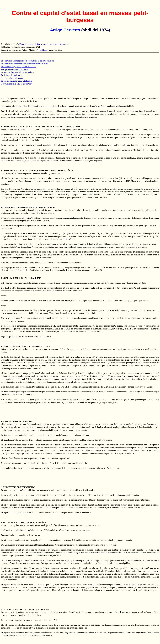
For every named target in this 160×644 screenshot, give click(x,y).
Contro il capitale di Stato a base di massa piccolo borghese (44, 44)
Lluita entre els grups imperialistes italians (18, 67)
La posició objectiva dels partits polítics (17, 72)
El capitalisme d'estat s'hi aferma (14, 69)
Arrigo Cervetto (65, 30)
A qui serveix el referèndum (12, 78)
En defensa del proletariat (12, 75)
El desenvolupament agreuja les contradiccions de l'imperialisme (28, 61)
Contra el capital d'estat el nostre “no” (17, 84)
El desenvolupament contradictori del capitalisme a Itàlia (24, 64)
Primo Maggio (43, 50)
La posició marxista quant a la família (17, 81)
